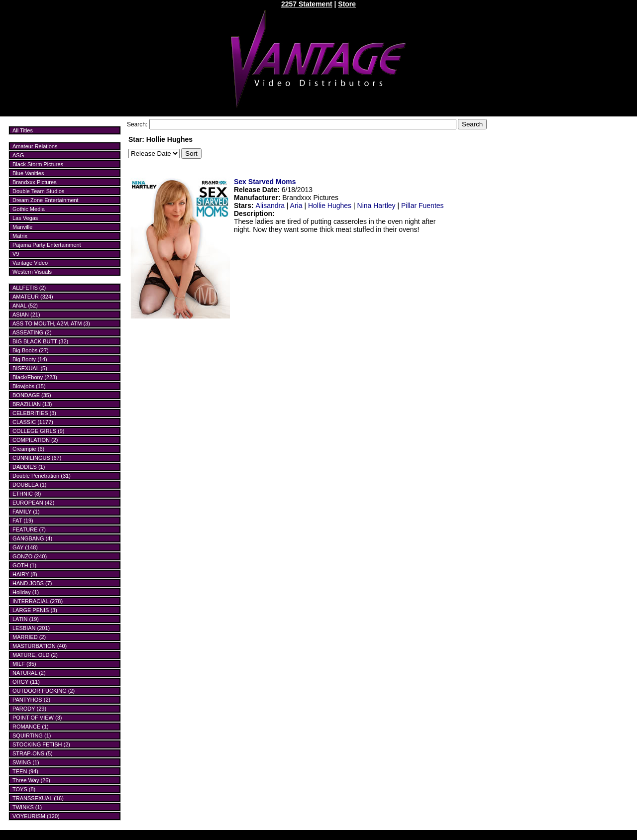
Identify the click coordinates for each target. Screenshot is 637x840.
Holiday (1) (26, 592)
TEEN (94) (25, 771)
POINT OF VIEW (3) (37, 718)
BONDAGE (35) (32, 395)
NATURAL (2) (29, 673)
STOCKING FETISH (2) (41, 744)
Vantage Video (30, 263)
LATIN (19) (26, 619)
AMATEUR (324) (33, 297)
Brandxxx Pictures (35, 182)
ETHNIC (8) (27, 494)
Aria (296, 206)
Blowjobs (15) (29, 386)
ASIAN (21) (26, 315)
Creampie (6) (28, 449)
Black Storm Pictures (38, 164)
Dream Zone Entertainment (46, 200)
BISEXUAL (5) (30, 368)
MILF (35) (24, 664)
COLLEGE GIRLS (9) (39, 431)
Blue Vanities (28, 173)
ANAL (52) (25, 306)
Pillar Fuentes (423, 206)
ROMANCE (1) (31, 727)
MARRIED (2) (29, 637)
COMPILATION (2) (35, 440)
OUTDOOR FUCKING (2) (44, 691)
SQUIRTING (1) (32, 735)
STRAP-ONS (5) (33, 753)
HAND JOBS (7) (32, 583)
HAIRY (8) (25, 574)
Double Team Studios (38, 191)
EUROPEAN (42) (33, 503)
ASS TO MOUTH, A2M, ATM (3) (51, 323)
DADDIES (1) (29, 467)
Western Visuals (32, 272)
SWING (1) (26, 762)
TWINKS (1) (27, 807)
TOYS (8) (24, 789)
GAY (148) (25, 547)
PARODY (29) (29, 709)
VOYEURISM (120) (36, 816)
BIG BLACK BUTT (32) (40, 341)
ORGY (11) (26, 682)
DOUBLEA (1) (29, 485)
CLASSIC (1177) (33, 422)
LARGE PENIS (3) (35, 610)
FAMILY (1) (26, 512)
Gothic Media (29, 209)
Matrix (20, 236)
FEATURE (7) (29, 529)
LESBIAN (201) (31, 628)
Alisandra (270, 206)
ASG (18, 155)
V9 (16, 254)
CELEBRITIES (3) (34, 413)
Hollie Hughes (330, 206)
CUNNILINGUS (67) (37, 458)
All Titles (23, 130)
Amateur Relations (35, 146)
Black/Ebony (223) (35, 377)
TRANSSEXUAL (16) (38, 798)
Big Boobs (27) (31, 350)
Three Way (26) (31, 780)
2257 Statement (307, 4)
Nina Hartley (376, 206)
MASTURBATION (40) (40, 646)
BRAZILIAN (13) (32, 404)
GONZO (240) (30, 556)
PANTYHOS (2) (31, 700)
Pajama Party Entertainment (47, 245)
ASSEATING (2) (32, 332)
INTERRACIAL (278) (38, 601)
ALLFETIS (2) (29, 288)
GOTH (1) (24, 565)
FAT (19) (23, 521)
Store (347, 4)
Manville (22, 227)
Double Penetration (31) (42, 476)
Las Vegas (25, 218)
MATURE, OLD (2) (35, 655)
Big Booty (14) (30, 359)
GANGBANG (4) (32, 538)
